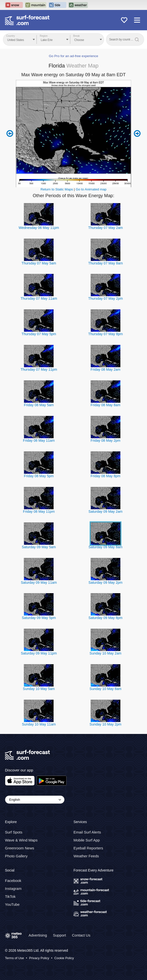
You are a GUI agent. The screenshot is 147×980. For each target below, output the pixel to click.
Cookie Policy (64, 958)
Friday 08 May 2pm (106, 440)
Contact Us (81, 935)
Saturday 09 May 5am (39, 547)
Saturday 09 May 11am (39, 582)
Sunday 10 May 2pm (106, 724)
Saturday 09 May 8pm (105, 618)
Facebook (13, 881)
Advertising (38, 935)
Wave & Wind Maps (21, 840)
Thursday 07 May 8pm (105, 334)
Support (59, 935)
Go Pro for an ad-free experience (74, 56)
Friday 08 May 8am (106, 405)
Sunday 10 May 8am (106, 689)
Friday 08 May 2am (106, 369)
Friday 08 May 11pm (39, 511)
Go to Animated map (91, 189)
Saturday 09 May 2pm (105, 582)
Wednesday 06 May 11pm (39, 228)
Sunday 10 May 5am (39, 689)
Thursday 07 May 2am (105, 228)
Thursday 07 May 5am (39, 263)
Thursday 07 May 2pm (105, 298)
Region (44, 36)
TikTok (10, 896)
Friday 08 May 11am (39, 440)
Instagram (13, 889)
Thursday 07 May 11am (39, 298)
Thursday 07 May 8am (105, 263)
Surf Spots (14, 832)
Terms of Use (15, 958)
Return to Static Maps (57, 189)
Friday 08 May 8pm (106, 476)
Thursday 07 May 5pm (39, 334)
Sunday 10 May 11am (39, 724)
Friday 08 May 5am (39, 405)
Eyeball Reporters (88, 848)
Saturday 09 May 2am (105, 511)
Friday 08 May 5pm (39, 476)
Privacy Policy (39, 958)
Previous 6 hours (10, 134)
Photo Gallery (16, 856)
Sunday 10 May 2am (106, 653)
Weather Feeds (86, 856)
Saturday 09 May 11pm (39, 653)
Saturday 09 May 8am (105, 547)
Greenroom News (20, 848)
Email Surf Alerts (87, 832)
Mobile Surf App (87, 840)
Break (76, 36)
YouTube (12, 904)
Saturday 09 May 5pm (39, 618)
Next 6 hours (137, 134)
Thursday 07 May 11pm (39, 369)
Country (11, 36)
